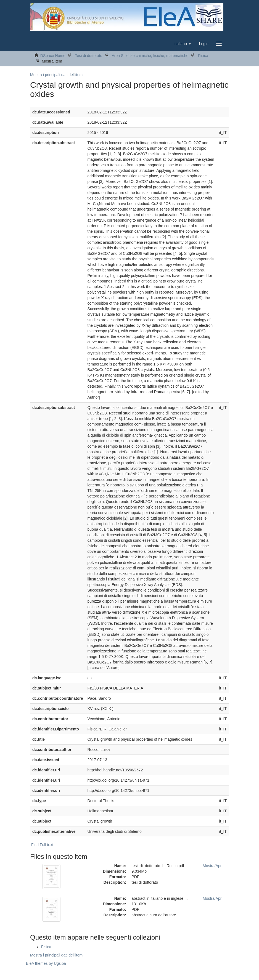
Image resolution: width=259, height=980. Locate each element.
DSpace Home (53, 56)
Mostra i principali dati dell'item (56, 75)
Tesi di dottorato (88, 56)
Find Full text (42, 845)
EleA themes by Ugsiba (46, 963)
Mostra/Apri (213, 866)
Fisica (203, 56)
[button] (183, 44)
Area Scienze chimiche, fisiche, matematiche (150, 56)
